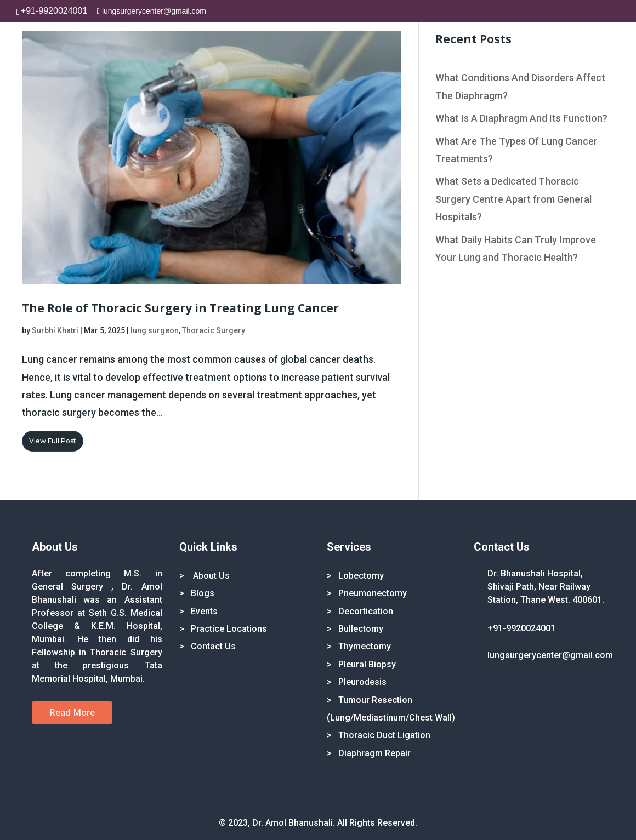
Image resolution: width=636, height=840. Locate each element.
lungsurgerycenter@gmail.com (550, 655)
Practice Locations (229, 629)
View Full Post (53, 441)
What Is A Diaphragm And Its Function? (521, 118)
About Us (210, 576)
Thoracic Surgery (214, 330)
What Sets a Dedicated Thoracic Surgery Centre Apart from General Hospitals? (513, 199)
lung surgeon (155, 330)
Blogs (203, 593)
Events (204, 611)
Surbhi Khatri (55, 330)
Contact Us (213, 646)
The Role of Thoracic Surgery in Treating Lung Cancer (180, 308)
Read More (72, 712)
